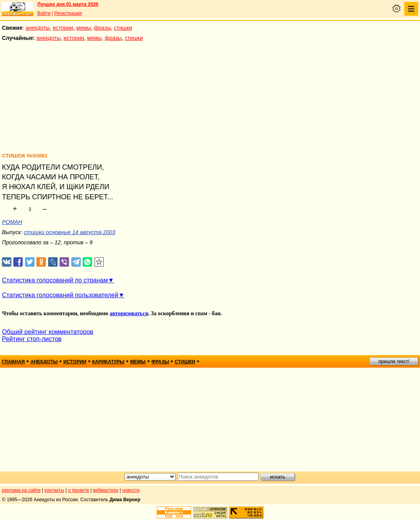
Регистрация (68, 13)
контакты (54, 490)
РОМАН (12, 222)
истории (63, 28)
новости (131, 490)
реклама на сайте (21, 490)
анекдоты (38, 28)
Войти (44, 13)
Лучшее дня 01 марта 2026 (68, 4)
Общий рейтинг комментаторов (48, 332)
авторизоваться (129, 313)
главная (13, 362)
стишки (123, 28)
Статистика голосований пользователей (60, 295)
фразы (102, 28)
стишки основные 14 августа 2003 (70, 232)
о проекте (79, 490)
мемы (84, 28)
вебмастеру (106, 490)
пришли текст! (394, 361)
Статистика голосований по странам (55, 280)
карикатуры (108, 362)
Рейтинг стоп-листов (32, 339)
